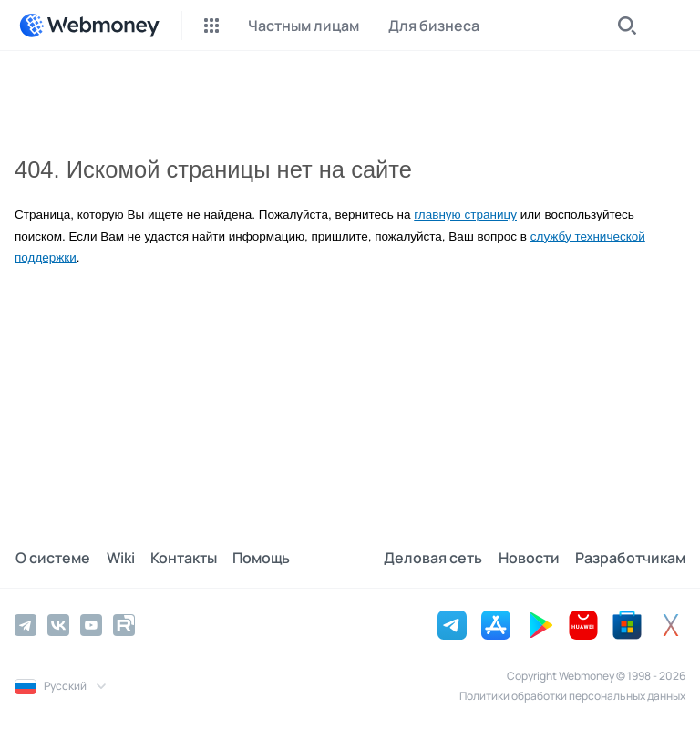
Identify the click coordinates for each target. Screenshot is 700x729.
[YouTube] (91, 625)
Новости (530, 559)
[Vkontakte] (58, 625)
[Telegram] (26, 625)
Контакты (180, 559)
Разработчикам (630, 559)
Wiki (118, 559)
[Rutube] (124, 625)
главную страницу (465, 215)
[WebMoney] (89, 26)
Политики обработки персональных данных (572, 696)
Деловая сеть (436, 559)
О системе (52, 559)
